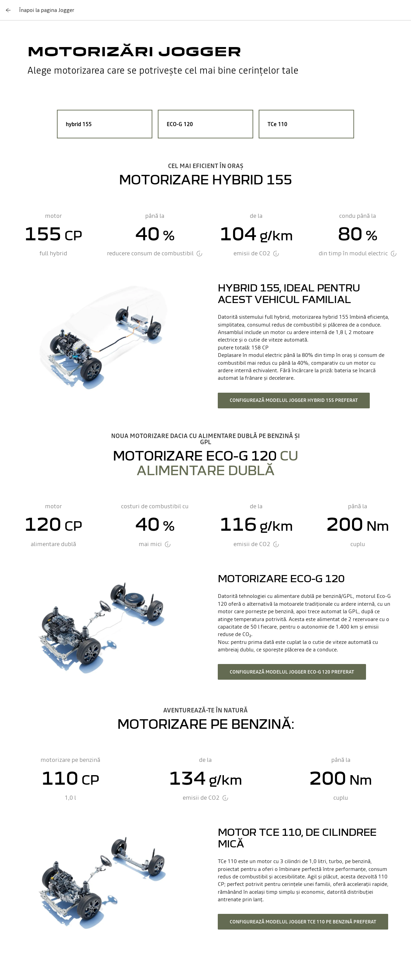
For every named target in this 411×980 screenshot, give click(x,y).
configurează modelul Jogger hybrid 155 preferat (294, 400)
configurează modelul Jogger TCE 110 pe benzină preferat (303, 922)
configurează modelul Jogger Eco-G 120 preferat (292, 672)
